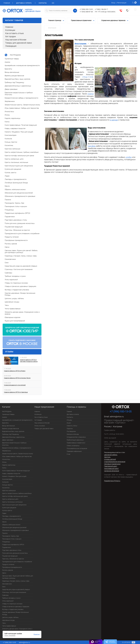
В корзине (127, 642)
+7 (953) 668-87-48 (86, 12)
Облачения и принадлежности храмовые (15, 530)
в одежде (114, 120)
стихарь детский (110, 459)
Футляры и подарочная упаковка (13, 609)
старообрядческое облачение (115, 462)
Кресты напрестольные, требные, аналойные (17, 493)
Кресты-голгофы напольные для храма (15, 496)
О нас (69, 454)
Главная (7, 3)
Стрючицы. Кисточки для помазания (14, 592)
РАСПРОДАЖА (7, 411)
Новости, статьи (72, 426)
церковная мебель (111, 455)
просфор (92, 146)
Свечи (4, 573)
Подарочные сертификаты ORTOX (13, 545)
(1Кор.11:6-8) (88, 77)
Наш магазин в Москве (16, 40)
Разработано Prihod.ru (112, 481)
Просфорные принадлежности (12, 567)
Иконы (4, 462)
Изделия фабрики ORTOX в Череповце (16, 392)
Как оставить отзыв (14, 33)
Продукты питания (8, 564)
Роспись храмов (7, 570)
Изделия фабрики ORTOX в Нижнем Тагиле (17, 378)
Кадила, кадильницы (9, 465)
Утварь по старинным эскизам (12, 604)
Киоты (4, 468)
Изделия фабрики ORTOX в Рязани (15, 371)
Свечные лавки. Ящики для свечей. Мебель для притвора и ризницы (18, 577)
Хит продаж (11, 36)
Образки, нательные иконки (11, 525)
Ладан (4, 513)
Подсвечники (7, 547)
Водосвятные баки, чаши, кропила (13, 431)
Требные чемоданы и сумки (11, 598)
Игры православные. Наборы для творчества (17, 456)
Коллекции (10, 30)
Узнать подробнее (10, 636)
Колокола (5, 482)
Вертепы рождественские (11, 429)
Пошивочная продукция (10, 556)
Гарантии (70, 429)
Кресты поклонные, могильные (12, 502)
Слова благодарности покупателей (15, 385)
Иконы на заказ (40, 426)
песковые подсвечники (112, 464)
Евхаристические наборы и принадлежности (17, 448)
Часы (4, 623)
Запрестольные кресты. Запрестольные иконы (18, 454)
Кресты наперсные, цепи (10, 499)
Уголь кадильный (8, 601)
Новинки (9, 27)
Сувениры (5, 595)
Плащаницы (6, 542)
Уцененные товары (8, 414)
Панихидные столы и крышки (12, 539)
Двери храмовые (8, 440)
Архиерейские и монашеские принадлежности (17, 420)
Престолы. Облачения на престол (13, 559)
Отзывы (9, 352)
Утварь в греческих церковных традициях (16, 607)
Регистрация (122, 3)
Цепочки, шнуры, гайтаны (10, 617)
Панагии (5, 533)
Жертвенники (7, 451)
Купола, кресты (7, 510)
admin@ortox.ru (117, 417)
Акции (69, 423)
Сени (4, 587)
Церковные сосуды (8, 620)
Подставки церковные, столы (12, 550)
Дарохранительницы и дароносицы (14, 437)
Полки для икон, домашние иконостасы (15, 553)
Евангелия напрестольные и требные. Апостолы (14, 444)
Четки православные (9, 626)
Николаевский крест (111, 469)
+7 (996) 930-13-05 (86, 9)
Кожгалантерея (7, 479)
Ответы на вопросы (73, 446)
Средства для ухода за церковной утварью (16, 589)
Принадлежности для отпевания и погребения (17, 562)
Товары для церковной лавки (19, 43)
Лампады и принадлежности (11, 516)
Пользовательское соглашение (77, 448)
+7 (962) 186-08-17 (101, 9)
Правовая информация (74, 451)
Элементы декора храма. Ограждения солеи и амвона (17, 630)
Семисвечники (7, 584)
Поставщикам (71, 431)
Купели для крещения (9, 508)
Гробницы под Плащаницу (10, 434)
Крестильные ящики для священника (14, 505)
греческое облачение (112, 471)
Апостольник (80, 44)
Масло (4, 522)
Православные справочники (76, 443)
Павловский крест (111, 466)
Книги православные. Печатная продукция (16, 471)
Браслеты (5, 423)
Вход (113, 3)
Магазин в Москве (73, 434)
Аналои (5, 417)
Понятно (37, 634)
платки (91, 94)
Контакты (43, 3)
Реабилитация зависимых (75, 440)
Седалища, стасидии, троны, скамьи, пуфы (16, 581)
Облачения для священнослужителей (14, 528)
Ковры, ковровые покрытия (11, 473)
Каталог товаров (22, 20)
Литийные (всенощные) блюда (12, 519)
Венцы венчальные (8, 426)
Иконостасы (6, 459)
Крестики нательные (9, 491)
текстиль (107, 457)
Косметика (6, 488)
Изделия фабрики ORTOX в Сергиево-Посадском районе (29, 361)
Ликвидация (11, 46)
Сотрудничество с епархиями (76, 437)
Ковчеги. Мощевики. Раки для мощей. (14, 476)
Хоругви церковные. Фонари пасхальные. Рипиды (16, 613)
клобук (129, 157)
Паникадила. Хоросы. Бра (10, 536)
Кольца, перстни (7, 485)
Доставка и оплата (24, 3)
